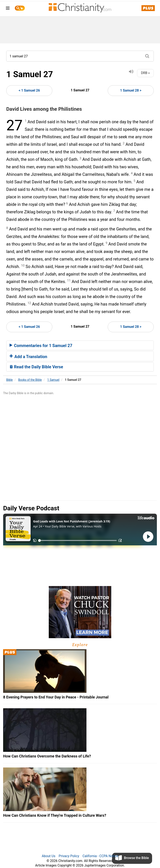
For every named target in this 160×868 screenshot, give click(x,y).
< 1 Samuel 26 (29, 90)
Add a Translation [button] (28, 357)
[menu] (8, 9)
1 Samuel (53, 380)
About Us (48, 856)
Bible (9, 380)
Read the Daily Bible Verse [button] (36, 367)
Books (30, 380)
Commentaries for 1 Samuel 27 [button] (41, 346)
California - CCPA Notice (100, 856)
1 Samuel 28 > (131, 90)
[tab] (80, 345)
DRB (145, 73)
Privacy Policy (69, 856)
